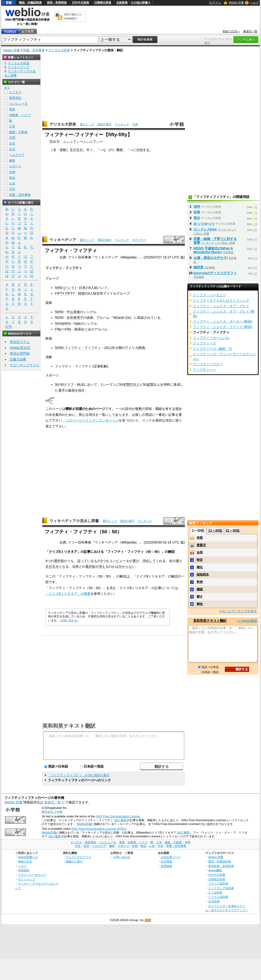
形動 (63, 150)
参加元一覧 (250, 31)
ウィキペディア (63, 240)
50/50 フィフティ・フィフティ (78, 348)
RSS (148, 920)
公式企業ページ (171, 857)
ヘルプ (254, 3)
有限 (200, 538)
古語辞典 (122, 3)
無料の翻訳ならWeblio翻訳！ (73, 16)
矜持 (200, 582)
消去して (149, 561)
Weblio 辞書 (236, 3)
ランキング (122, 124)
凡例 (135, 124)
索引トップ (87, 124)
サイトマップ (27, 879)
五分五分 (76, 150)
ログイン (215, 2)
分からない (127, 567)
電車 (12, 109)
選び (136, 561)
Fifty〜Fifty (63, 329)
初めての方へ (231, 31)
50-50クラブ (64, 384)
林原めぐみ (83, 329)
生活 (12, 149)
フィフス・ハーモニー (209, 295)
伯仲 (197, 206)
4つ (48, 561)
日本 (82, 288)
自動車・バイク (20, 115)
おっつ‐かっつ (204, 224)
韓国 (81, 293)
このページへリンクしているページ (92, 420)
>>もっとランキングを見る (238, 611)
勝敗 (120, 150)
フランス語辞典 (218, 884)
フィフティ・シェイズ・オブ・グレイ (221, 306)
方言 (12, 189)
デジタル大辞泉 (59, 50)
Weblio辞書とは (28, 857)
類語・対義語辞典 (30, 3)
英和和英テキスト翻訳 (69, 726)
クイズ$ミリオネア (63, 552)
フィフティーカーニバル (211, 338)
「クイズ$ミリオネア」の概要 (68, 594)
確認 (200, 589)
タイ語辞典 (215, 893)
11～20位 (215, 530)
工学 (12, 126)
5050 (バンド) (65, 288)
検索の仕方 (25, 861)
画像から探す (74, 861)
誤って (82, 561)
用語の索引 (105, 124)
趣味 (12, 161)
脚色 (200, 604)
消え (102, 567)
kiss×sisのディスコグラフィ (215, 273)
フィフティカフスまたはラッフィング (221, 300)
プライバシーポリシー (32, 875)
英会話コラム (20, 342)
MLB (80, 384)
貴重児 (201, 545)
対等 (197, 212)
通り (179, 561)
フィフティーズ (204, 343)
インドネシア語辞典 (221, 888)
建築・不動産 (18, 132)
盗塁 (150, 384)
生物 (12, 172)
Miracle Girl (122, 318)
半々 (90, 150)
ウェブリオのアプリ (78, 857)
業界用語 (15, 98)
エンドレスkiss (205, 229)
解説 (171, 552)
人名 (12, 183)
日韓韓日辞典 (103, 3)
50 (149, 552)
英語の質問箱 (20, 353)
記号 (9, 327)
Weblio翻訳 (215, 870)
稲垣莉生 (203, 574)
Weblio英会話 (20, 348)
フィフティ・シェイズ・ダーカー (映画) (223, 321)
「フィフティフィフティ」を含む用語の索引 (79, 775)
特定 (200, 560)
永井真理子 (75, 318)
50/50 (59, 312)
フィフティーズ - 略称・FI (213, 349)
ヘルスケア (17, 155)
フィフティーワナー (208, 364)
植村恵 (198, 267)
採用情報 (166, 866)
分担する (143, 150)
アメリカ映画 (135, 348)
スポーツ (15, 166)
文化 (12, 143)
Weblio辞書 (84, 824)
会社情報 (166, 861)
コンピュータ (119, 561)
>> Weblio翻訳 (247, 621)
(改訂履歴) (121, 820)
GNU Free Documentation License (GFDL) (99, 829)
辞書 (9, 3)
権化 (200, 567)
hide (77, 324)
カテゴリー (139, 240)
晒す (200, 597)
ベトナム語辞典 (218, 897)
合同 (200, 552)
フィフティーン (204, 370)
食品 (12, 178)
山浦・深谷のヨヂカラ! (211, 258)
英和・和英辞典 (57, 3)
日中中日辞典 (81, 3)
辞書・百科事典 (34, 50)
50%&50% (63, 324)
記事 (87, 552)
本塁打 (128, 384)
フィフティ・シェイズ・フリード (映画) (223, 327)
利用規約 (24, 870)
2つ (103, 561)
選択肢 (59, 561)
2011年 (110, 348)
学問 (12, 138)
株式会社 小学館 (52, 812)
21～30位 (233, 530)
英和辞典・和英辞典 (221, 866)
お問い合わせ (69, 620)
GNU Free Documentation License (118, 816)
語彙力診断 (18, 359)
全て (7, 88)
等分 (197, 218)
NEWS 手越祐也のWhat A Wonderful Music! (213, 250)
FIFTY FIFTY (65, 293)
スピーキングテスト (25, 365)
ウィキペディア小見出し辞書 (74, 521)
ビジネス (15, 92)
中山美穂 (73, 312)
